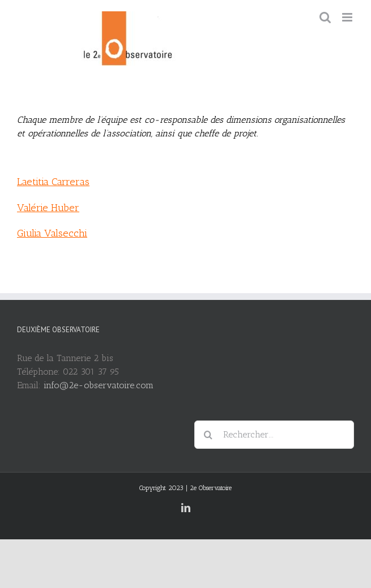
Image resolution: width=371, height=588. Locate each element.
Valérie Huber (48, 208)
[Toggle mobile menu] (348, 17)
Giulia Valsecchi (52, 233)
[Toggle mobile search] (325, 17)
